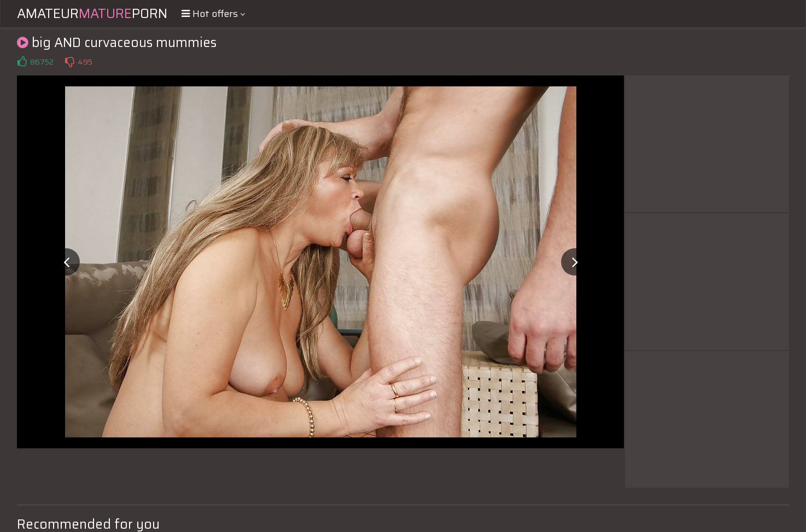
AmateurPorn (92, 14)
